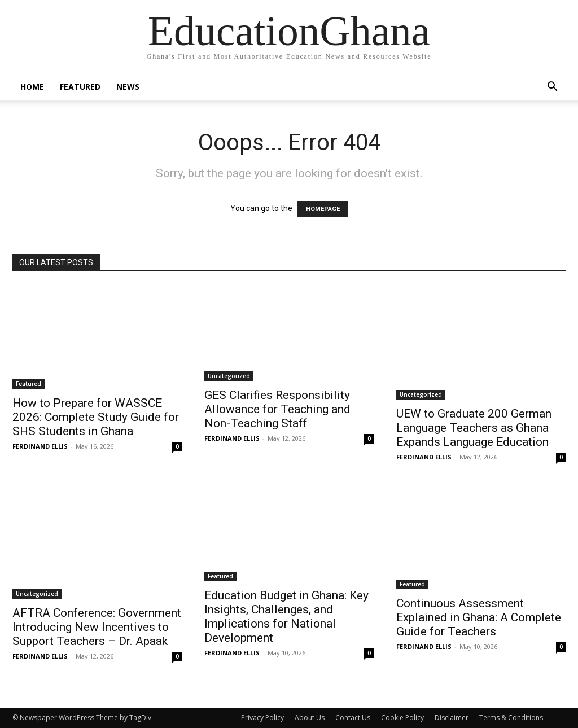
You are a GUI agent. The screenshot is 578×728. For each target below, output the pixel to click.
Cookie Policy (402, 718)
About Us (310, 718)
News (128, 87)
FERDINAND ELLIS (40, 446)
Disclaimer (452, 718)
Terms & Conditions (511, 718)
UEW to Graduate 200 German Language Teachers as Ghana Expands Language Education (474, 428)
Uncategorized (229, 376)
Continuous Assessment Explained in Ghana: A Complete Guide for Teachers (479, 617)
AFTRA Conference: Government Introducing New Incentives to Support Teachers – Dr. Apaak (97, 627)
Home (32, 87)
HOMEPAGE (323, 209)
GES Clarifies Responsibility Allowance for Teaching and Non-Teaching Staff (277, 409)
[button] (552, 88)
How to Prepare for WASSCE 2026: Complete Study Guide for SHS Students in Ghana (96, 417)
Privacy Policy (262, 718)
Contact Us (353, 718)
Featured (80, 87)
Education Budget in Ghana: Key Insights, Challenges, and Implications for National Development (286, 617)
